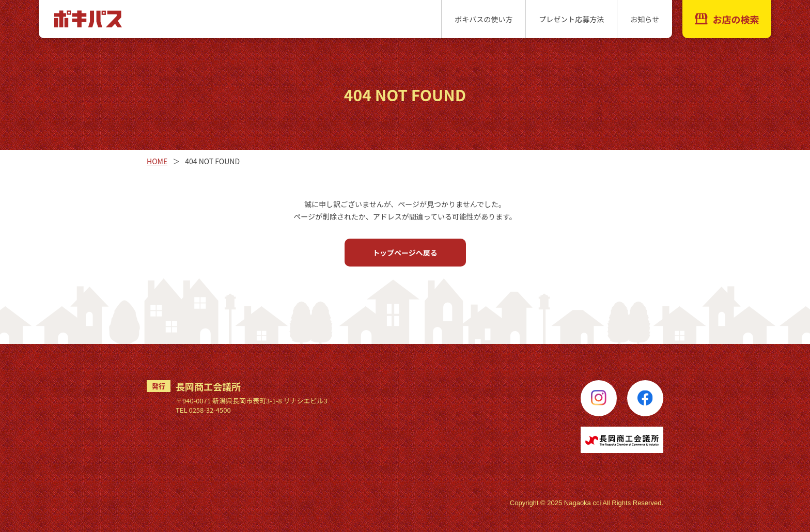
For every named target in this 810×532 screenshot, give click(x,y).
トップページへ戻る (405, 253)
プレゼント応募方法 (571, 19)
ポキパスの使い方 (484, 19)
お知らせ (645, 19)
